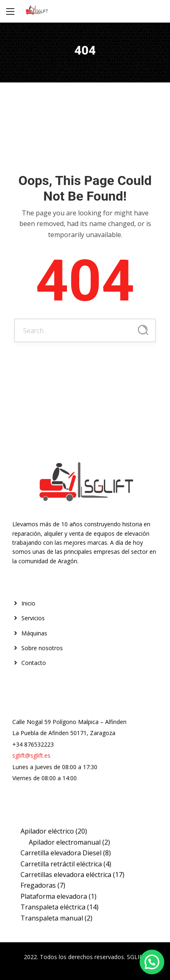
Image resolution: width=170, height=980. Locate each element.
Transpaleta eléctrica (53, 907)
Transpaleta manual (52, 918)
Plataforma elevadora (54, 896)
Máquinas (34, 633)
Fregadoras (38, 885)
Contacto (34, 663)
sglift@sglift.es (31, 755)
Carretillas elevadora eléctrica (66, 875)
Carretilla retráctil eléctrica (61, 864)
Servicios (33, 618)
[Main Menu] (10, 11)
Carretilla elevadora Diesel (61, 853)
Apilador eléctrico (47, 831)
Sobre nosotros (42, 648)
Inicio (28, 603)
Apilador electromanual (65, 842)
